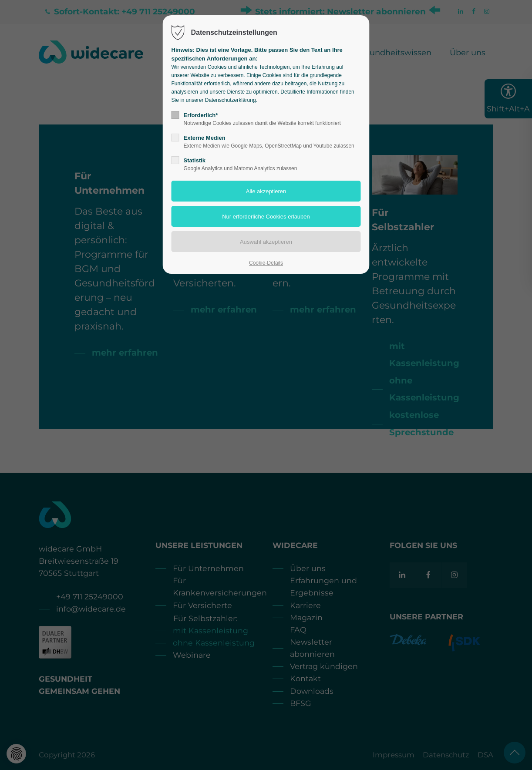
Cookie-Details (266, 263)
